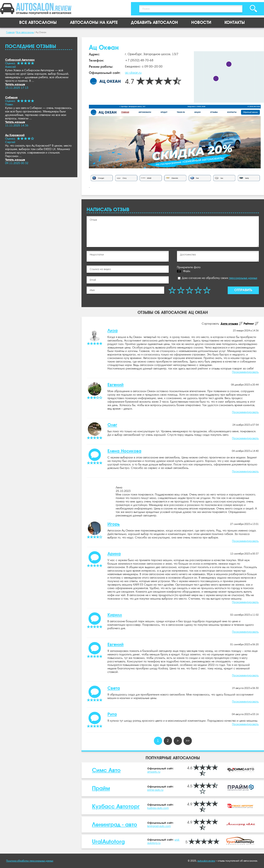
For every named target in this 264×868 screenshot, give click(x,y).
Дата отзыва (229, 324)
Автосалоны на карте (94, 23)
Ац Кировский (15, 135)
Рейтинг (249, 324)
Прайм (101, 788)
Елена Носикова (124, 451)
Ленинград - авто (115, 824)
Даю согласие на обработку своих (217, 278)
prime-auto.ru (155, 790)
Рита (112, 714)
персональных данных (243, 278)
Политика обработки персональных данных (30, 861)
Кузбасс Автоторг (116, 806)
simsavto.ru (154, 772)
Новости (201, 23)
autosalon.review (206, 861)
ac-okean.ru (133, 73)
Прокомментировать (245, 372)
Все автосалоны (38, 23)
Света (114, 688)
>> (188, 741)
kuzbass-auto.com (158, 808)
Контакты (235, 23)
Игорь (114, 524)
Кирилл (115, 615)
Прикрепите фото (189, 267)
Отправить (243, 290)
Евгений (115, 385)
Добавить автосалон (154, 23)
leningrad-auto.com (159, 826)
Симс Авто (106, 770)
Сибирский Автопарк (20, 60)
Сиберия (11, 97)
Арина (114, 554)
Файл (187, 271)
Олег (112, 425)
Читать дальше (15, 84)
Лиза (113, 331)
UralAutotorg (108, 842)
